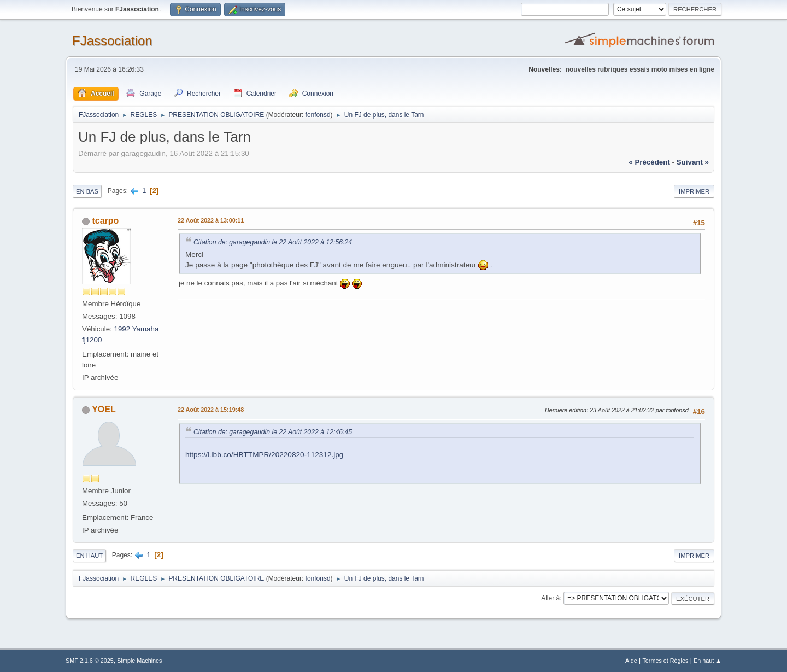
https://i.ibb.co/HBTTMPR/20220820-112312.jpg (264, 455)
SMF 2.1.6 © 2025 (90, 661)
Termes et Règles (665, 661)
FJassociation (112, 41)
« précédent (649, 162)
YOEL (104, 409)
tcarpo (105, 221)
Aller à (550, 598)
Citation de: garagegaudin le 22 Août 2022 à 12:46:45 (273, 432)
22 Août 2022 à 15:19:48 (211, 410)
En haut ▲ (707, 661)
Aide (631, 661)
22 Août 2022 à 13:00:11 (211, 220)
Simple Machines (139, 661)
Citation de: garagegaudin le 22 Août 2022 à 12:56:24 (273, 242)
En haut (89, 556)
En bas (87, 191)
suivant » (693, 162)
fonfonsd (318, 115)
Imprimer (694, 191)
